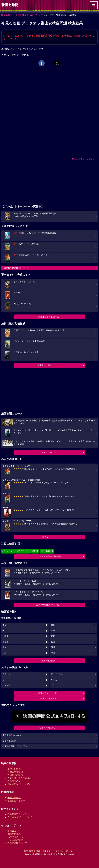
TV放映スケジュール (18, 837)
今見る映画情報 (15, 840)
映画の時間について (49, 728)
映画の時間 (7, 15)
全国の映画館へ (49, 661)
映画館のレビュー (16, 801)
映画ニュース (14, 831)
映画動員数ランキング (18, 814)
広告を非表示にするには (84, 159)
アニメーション (58, 674)
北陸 (53, 642)
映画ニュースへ (49, 453)
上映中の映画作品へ (12, 735)
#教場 (34, 551)
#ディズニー (46, 551)
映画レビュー (49, 537)
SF (4, 680)
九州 (5, 653)
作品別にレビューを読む (20, 784)
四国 (53, 647)
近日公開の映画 (15, 775)
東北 (53, 636)
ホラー (54, 685)
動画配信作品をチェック (49, 365)
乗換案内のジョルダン (40, 851)
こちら (14, 49)
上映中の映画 (14, 769)
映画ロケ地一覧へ (49, 699)
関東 (53, 625)
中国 (5, 647)
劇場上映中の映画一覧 (49, 317)
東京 (5, 625)
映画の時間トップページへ (15, 746)
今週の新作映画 (15, 772)
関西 (5, 631)
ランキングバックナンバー (21, 817)
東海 (53, 631)
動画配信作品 (14, 834)
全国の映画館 (14, 798)
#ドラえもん (7, 551)
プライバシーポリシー (64, 851)
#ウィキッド (22, 551)
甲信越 (6, 642)
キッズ (54, 680)
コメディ (7, 685)
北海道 (6, 636)
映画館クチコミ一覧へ (49, 693)
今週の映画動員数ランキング (15, 268)
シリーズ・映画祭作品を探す (49, 556)
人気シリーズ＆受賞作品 (20, 778)
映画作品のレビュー (17, 781)
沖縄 (53, 653)
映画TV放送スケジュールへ (49, 605)
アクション (8, 674)
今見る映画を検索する (27, 15)
